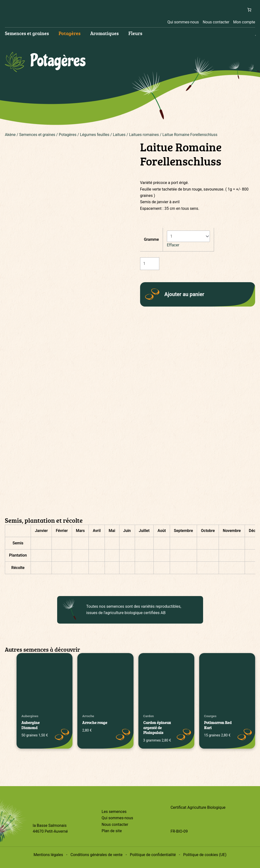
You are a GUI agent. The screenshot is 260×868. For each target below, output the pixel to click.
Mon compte (244, 22)
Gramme (151, 239)
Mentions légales (48, 855)
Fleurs (135, 33)
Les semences (114, 812)
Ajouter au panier (184, 294)
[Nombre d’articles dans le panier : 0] (249, 10)
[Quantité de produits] (150, 264)
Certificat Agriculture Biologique (198, 807)
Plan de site (112, 831)
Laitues (119, 135)
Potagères (70, 33)
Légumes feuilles (95, 135)
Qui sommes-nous (183, 22)
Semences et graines (27, 33)
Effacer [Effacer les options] (173, 245)
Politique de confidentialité (153, 855)
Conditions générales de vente (97, 855)
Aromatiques (104, 33)
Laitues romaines (144, 135)
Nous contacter (216, 22)
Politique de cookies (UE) (205, 855)
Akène (10, 135)
